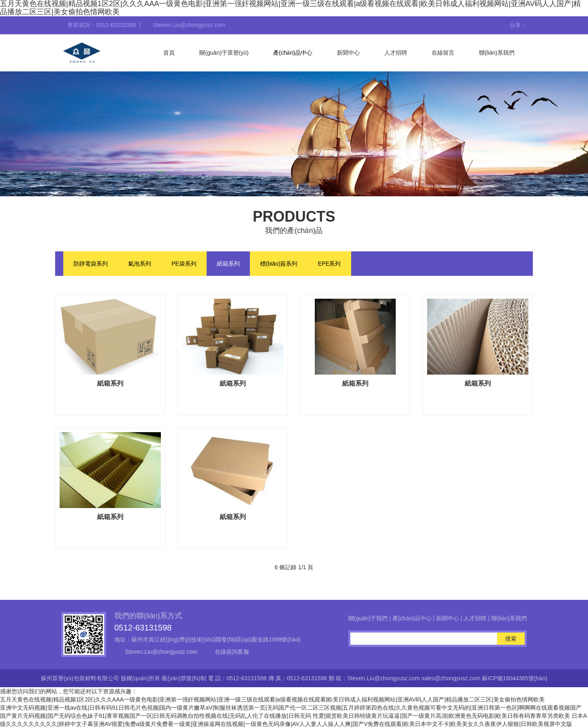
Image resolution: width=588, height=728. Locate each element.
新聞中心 (348, 53)
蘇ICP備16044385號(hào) (514, 678)
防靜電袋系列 (91, 264)
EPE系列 (329, 264)
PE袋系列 (184, 264)
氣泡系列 (140, 264)
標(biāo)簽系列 (279, 264)
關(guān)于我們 (368, 618)
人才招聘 (396, 53)
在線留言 (443, 53)
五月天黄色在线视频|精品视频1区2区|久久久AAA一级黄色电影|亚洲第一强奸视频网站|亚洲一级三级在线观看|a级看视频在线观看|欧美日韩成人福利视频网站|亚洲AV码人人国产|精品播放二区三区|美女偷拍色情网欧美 (272, 699)
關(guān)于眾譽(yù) (224, 53)
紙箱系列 (228, 264)
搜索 (511, 639)
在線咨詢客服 (232, 652)
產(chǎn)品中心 (293, 53)
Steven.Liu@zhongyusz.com (161, 652)
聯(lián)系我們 (497, 53)
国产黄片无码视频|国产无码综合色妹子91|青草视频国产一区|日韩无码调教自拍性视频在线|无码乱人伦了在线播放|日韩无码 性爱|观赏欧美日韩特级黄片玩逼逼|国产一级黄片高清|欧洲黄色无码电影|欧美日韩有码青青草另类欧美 (285, 716)
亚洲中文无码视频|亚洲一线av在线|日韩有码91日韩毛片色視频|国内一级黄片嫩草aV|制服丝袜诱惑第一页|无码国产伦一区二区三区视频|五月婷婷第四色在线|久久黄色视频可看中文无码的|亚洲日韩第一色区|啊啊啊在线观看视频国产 (291, 708)
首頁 (169, 53)
